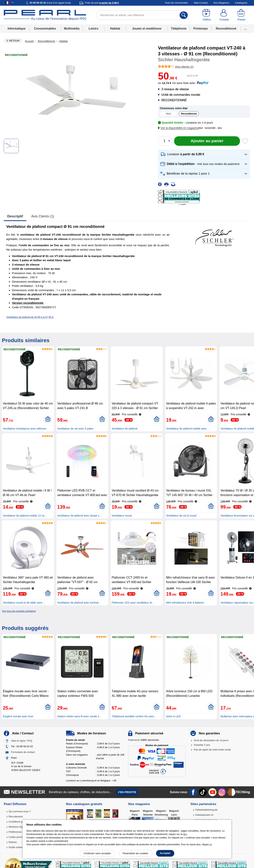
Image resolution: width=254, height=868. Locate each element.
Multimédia (72, 29)
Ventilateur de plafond (124, 429)
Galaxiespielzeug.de (206, 810)
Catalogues (241, 3)
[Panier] (241, 15)
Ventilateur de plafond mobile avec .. (188, 429)
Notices (13, 842)
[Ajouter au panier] (207, 141)
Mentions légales (18, 827)
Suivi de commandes (176, 3)
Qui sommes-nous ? (20, 811)
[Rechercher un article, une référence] (142, 15)
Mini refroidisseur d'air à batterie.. (186, 603)
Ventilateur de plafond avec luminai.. (79, 603)
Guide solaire (16, 847)
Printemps (201, 29)
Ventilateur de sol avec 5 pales (75, 429)
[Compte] (224, 15)
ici (211, 844)
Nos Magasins (221, 3)
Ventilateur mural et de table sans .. (24, 603)
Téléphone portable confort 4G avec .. (134, 716)
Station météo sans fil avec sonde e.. (79, 716)
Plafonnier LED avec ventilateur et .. (133, 603)
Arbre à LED (173, 716)
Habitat (115, 29)
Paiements (144, 740)
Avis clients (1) (43, 216)
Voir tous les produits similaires (19, 611)
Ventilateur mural (122, 516)
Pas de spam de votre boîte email (212, 750)
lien (185, 834)
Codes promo (16, 837)
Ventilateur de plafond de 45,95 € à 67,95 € (30, 317)
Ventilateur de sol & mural (181, 516)
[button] (179, 128)
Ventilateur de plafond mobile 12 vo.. (24, 516)
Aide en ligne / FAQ (22, 741)
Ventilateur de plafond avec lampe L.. (79, 516)
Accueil (30, 41)
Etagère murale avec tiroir (18, 716)
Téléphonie (179, 29)
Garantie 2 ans (202, 745)
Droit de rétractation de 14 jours (211, 740)
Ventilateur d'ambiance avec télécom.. (25, 429)
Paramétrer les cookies (135, 853)
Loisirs (93, 29)
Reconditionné (226, 29)
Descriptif (15, 216)
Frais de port (102, 3)
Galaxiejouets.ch (204, 815)
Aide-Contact (201, 3)
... (246, 29)
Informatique (17, 29)
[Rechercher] (184, 15)
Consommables (45, 29)
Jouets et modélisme (147, 29)
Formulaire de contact (23, 752)
